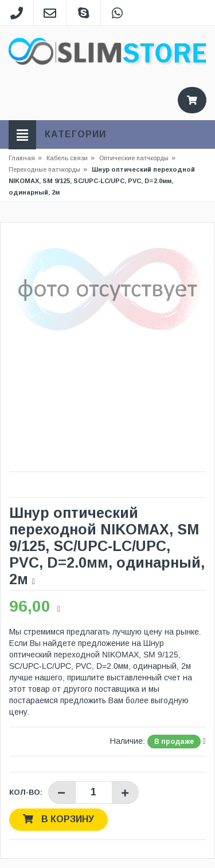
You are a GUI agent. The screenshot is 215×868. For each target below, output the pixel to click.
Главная (22, 158)
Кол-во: (26, 792)
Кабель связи (71, 158)
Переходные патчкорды (44, 169)
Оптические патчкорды (134, 158)
